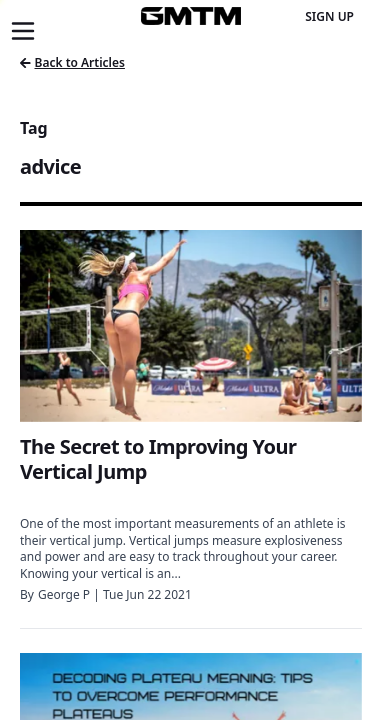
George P (64, 594)
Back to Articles (72, 62)
